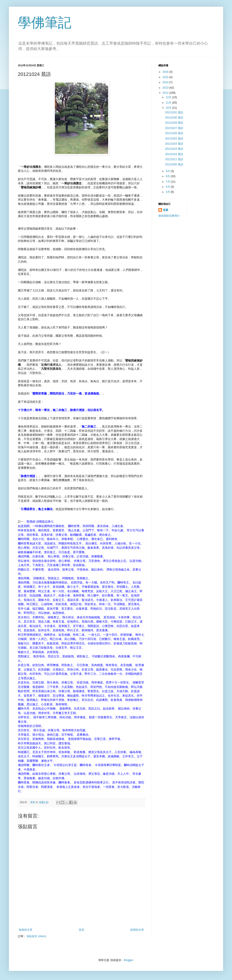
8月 (168, 176)
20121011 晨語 (174, 159)
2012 (166, 93)
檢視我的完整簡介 (169, 216)
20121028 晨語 (174, 123)
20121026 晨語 (174, 133)
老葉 (166, 210)
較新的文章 (26, 930)
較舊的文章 (137, 930)
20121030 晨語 (174, 118)
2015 (166, 77)
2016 (166, 72)
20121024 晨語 (174, 144)
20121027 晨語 (174, 128)
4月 (168, 192)
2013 (166, 88)
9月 (168, 171)
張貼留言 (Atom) (36, 936)
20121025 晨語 (174, 139)
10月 (169, 108)
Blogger (128, 960)
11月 (169, 103)
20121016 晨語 (174, 154)
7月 (168, 182)
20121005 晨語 (174, 164)
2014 (166, 82)
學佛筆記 (45, 23)
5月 (168, 187)
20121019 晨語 (174, 149)
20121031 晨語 (174, 112)
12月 (169, 97)
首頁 (81, 930)
